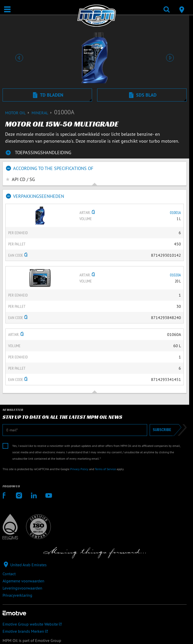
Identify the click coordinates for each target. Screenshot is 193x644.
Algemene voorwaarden (23, 581)
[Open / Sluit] (7, 9)
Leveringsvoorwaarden (22, 588)
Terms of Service (105, 469)
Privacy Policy (79, 469)
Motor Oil (18, 113)
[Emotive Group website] (95, 624)
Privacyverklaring (17, 595)
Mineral (43, 113)
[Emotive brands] (95, 631)
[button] (19, 58)
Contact (9, 574)
